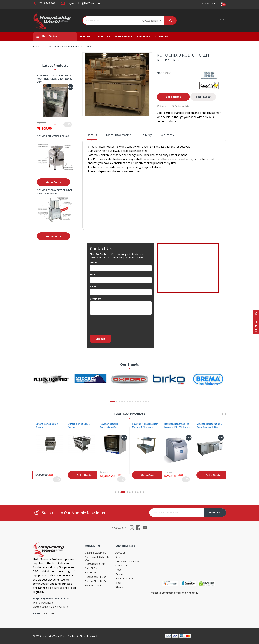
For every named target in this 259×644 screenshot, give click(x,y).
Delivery (146, 135)
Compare (163, 106)
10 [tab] (143, 492)
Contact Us (121, 566)
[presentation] (115, 324)
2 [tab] (120, 492)
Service (119, 557)
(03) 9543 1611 (48, 3)
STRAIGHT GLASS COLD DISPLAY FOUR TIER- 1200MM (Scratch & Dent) (55, 79)
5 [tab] (130, 492)
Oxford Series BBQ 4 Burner (79, 425)
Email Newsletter (125, 579)
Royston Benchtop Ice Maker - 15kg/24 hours (209, 425)
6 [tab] (133, 492)
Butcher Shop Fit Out (96, 581)
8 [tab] (138, 492)
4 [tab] (127, 492)
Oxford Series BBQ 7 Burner (111, 425)
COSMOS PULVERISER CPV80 (53, 136)
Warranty (167, 135)
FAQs (118, 570)
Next (225, 416)
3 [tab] (125, 492)
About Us (120, 553)
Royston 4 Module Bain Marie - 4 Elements (177, 425)
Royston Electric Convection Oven (142, 425)
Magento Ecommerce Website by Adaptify (175, 593)
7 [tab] (135, 492)
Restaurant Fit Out (95, 564)
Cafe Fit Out (91, 568)
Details (92, 135)
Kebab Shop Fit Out (95, 577)
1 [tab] (116, 492)
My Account (211, 3)
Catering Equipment (95, 553)
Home (36, 47)
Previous (222, 416)
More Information (119, 135)
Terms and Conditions (127, 561)
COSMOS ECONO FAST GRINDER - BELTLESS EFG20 (55, 192)
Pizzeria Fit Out (93, 586)
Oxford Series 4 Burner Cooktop (48, 425)
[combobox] (111, 20)
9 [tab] (141, 492)
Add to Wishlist (181, 106)
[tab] (92, 136)
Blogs (119, 583)
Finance (120, 574)
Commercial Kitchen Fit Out (97, 558)
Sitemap (120, 587)
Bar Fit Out (91, 573)
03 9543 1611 (48, 613)
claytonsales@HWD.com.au (83, 3)
